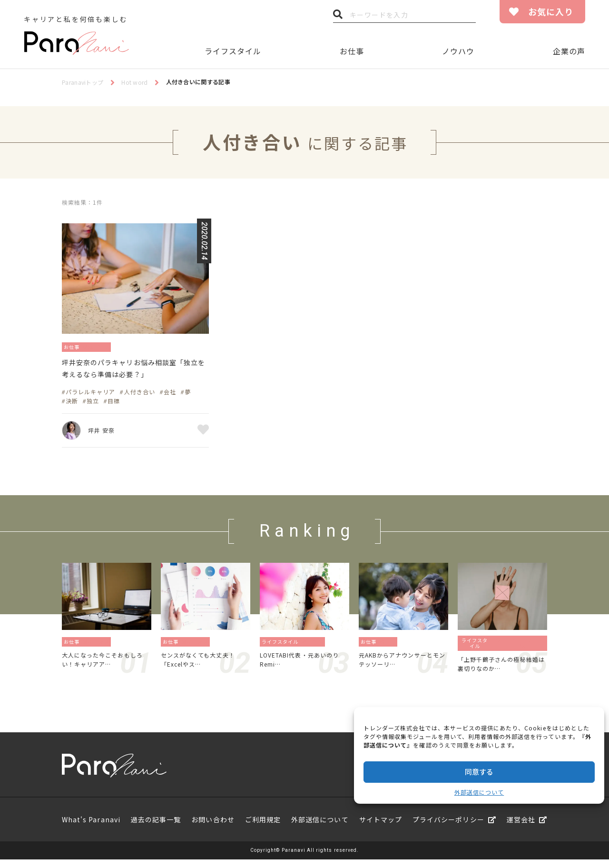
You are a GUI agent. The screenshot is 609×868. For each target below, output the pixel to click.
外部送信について (479, 792)
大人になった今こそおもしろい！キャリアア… (105, 666)
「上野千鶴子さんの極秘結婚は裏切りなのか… (501, 670)
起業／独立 (104, 346)
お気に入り (551, 11)
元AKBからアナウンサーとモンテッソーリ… (402, 666)
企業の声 (569, 51)
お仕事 (352, 51)
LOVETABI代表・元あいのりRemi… (303, 666)
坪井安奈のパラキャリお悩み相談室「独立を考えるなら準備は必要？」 (134, 371)
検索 (338, 17)
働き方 (390, 646)
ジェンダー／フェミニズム (519, 648)
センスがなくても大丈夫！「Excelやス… (204, 666)
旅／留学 (315, 646)
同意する (479, 772)
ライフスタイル (233, 51)
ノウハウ (458, 51)
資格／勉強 (99, 646)
